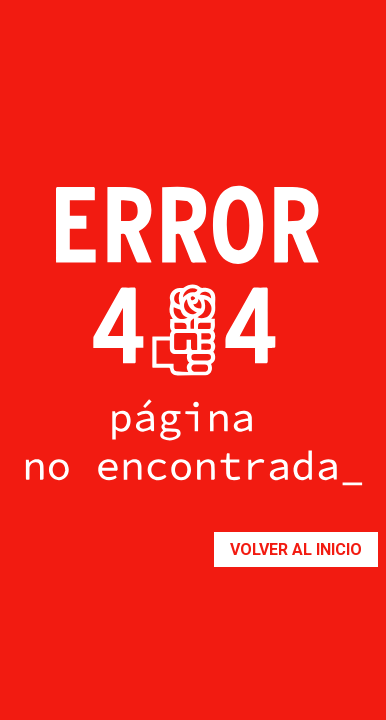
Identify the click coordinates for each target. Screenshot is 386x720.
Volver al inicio (296, 549)
